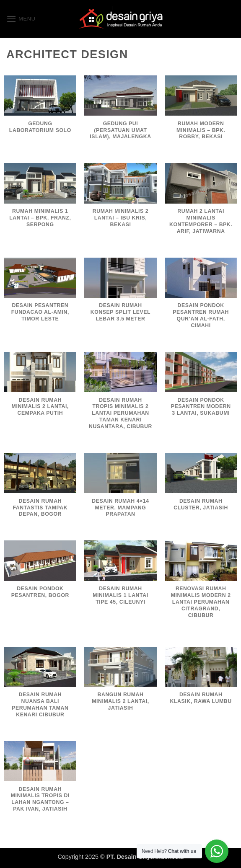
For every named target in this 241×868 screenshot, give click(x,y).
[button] (21, 19)
